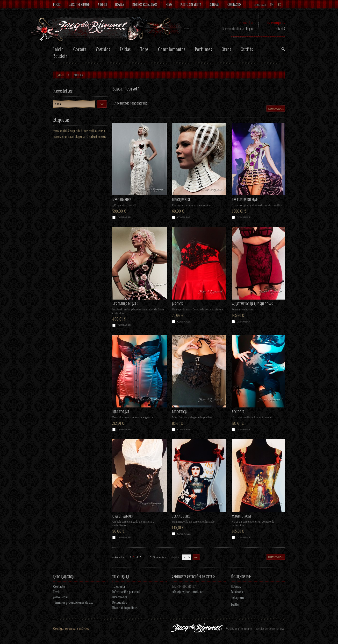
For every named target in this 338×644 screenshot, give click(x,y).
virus (56, 131)
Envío (57, 592)
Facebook (237, 592)
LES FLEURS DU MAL (245, 199)
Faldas (125, 49)
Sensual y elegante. (243, 309)
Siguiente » (160, 557)
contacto (234, 4)
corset (102, 131)
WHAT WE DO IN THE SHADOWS (252, 304)
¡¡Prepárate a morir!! (124, 205)
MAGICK (177, 304)
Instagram (237, 597)
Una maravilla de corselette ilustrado (193, 522)
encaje (102, 136)
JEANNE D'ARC (181, 516)
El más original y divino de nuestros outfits (257, 205)
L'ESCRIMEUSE (122, 199)
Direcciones (120, 597)
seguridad (76, 131)
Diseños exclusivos (145, 4)
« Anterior (118, 557)
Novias (120, 4)
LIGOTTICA (179, 412)
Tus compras (275, 23)
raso (71, 136)
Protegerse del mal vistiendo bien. (192, 205)
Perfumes (203, 49)
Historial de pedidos (125, 608)
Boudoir (60, 56)
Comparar (124, 217)
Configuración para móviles (71, 628)
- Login (249, 29)
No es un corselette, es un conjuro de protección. (253, 523)
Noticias (236, 586)
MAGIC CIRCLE (241, 516)
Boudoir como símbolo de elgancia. (133, 417)
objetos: (176, 557)
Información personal (126, 592)
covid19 (65, 131)
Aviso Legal (60, 597)
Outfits (247, 49)
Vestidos (103, 49)
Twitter (235, 604)
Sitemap (214, 4)
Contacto (59, 586)
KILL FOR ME (121, 412)
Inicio (57, 4)
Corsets (80, 49)
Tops (144, 49)
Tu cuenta (245, 23)
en (272, 5)
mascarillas (90, 131)
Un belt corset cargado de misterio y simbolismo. (133, 523)
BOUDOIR (238, 412)
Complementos (172, 49)
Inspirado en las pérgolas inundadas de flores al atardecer (138, 311)
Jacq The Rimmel (79, 4)
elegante (80, 136)
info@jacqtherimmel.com (188, 592)
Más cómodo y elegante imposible (192, 417)
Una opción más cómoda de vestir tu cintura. (198, 309)
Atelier (102, 4)
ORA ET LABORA (123, 516)
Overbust (92, 136)
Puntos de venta (191, 4)
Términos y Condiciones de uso (73, 602)
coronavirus (60, 136)
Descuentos (120, 602)
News (169, 4)
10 (150, 557)
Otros (226, 49)
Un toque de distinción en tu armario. (253, 417)
